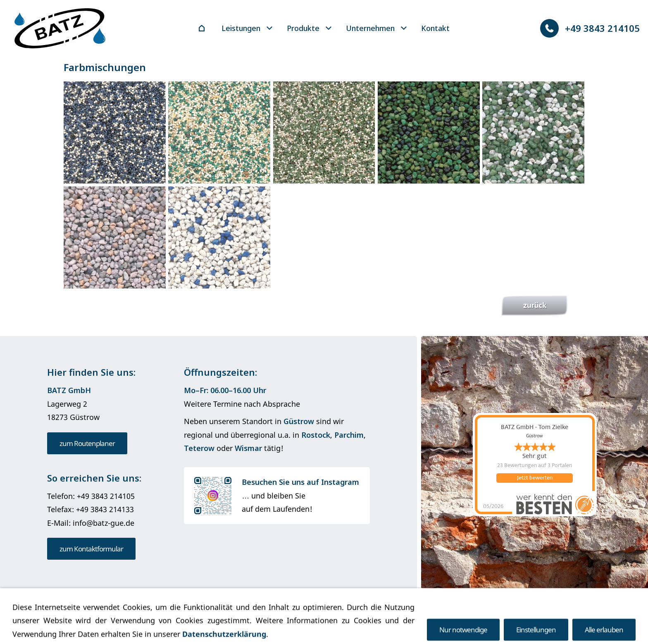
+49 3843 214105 (590, 28)
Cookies (343, 612)
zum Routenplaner (87, 443)
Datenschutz (301, 612)
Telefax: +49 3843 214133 (91, 509)
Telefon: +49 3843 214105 (91, 496)
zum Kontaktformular (91, 549)
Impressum (253, 612)
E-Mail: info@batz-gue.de (91, 523)
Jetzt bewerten (535, 478)
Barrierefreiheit (389, 612)
